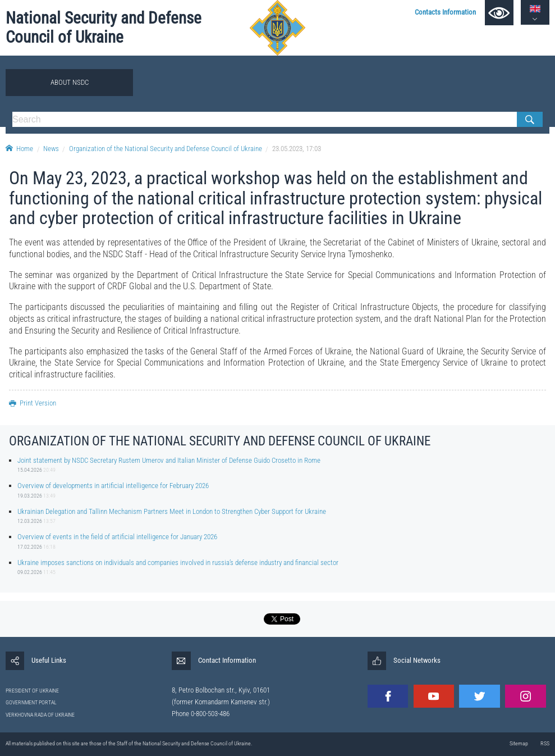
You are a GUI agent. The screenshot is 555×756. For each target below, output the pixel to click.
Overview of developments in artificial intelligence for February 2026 (113, 486)
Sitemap (519, 743)
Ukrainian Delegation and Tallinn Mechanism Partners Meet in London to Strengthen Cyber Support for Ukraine (172, 511)
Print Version (33, 403)
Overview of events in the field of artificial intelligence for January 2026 (117, 537)
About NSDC (70, 82)
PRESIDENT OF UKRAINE (32, 691)
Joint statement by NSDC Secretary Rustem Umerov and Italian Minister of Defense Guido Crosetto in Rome (169, 460)
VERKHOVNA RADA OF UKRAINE (40, 715)
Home (19, 149)
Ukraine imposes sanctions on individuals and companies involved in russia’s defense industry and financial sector (178, 563)
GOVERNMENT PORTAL (31, 702)
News (51, 149)
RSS (545, 743)
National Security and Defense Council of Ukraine (104, 28)
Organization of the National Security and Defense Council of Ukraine (166, 149)
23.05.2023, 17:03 (297, 149)
